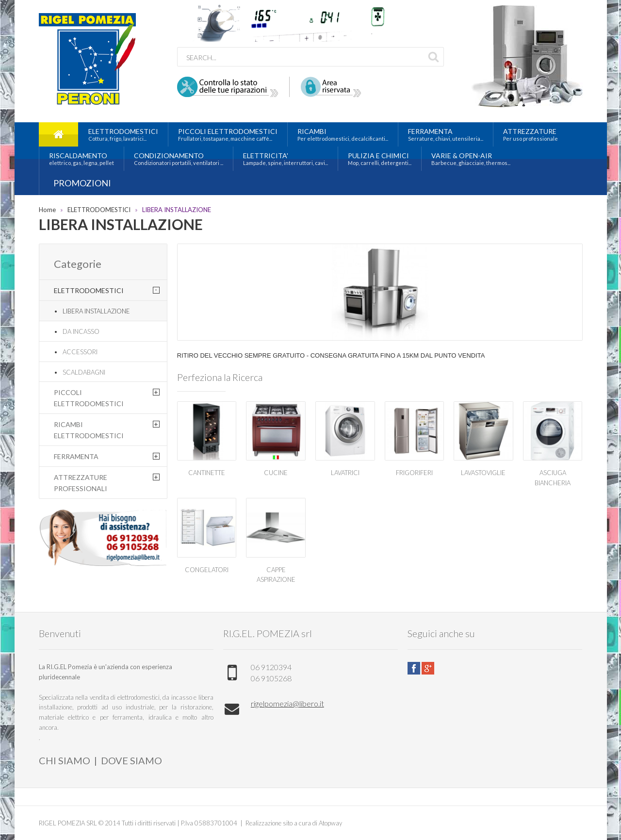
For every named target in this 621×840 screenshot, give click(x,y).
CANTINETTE (207, 473)
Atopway (330, 823)
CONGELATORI (207, 570)
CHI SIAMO (65, 760)
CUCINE (276, 473)
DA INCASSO (81, 331)
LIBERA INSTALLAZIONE (177, 210)
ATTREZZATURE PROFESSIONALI (81, 483)
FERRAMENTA (76, 456)
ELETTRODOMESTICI (99, 210)
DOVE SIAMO (131, 760)
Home (47, 210)
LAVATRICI (345, 473)
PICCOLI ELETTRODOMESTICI (89, 398)
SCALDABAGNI (84, 372)
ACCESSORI (80, 352)
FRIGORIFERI (414, 473)
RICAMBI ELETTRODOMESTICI (89, 430)
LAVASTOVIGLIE (483, 473)
